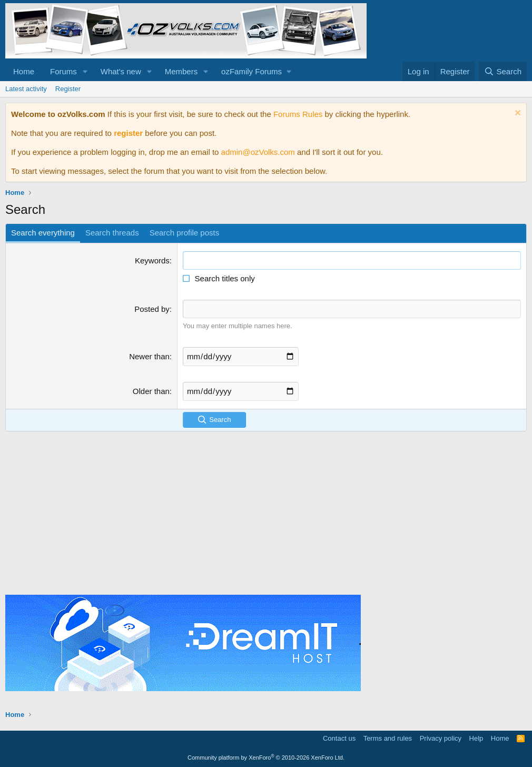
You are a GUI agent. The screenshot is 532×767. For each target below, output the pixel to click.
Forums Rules (298, 114)
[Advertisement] (266, 510)
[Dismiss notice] (516, 114)
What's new (121, 71)
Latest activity (26, 89)
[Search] (503, 71)
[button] (85, 71)
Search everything (43, 233)
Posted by (152, 309)
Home (24, 71)
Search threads (112, 233)
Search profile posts (185, 233)
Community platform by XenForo (266, 757)
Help (476, 738)
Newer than (149, 356)
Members (181, 71)
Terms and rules (388, 738)
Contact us (339, 738)
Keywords (152, 260)
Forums (63, 71)
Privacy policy (441, 738)
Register (68, 89)
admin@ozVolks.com (258, 152)
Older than (151, 391)
